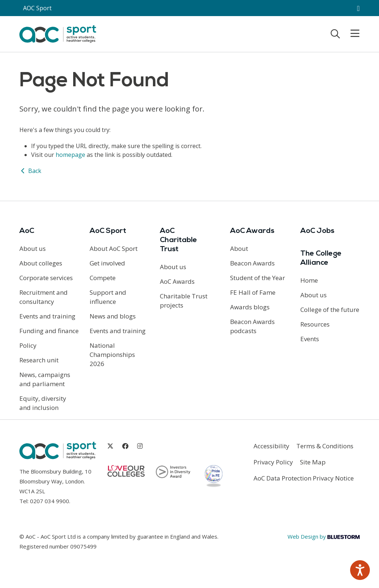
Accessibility (271, 446)
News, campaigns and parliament (45, 379)
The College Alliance (321, 258)
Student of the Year (258, 278)
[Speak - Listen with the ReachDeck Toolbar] (360, 570)
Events (310, 339)
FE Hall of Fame (253, 292)
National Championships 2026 (112, 355)
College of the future (330, 310)
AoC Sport (108, 231)
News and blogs (113, 316)
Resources (315, 324)
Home (309, 280)
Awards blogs (250, 307)
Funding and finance (49, 331)
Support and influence (108, 297)
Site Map (313, 462)
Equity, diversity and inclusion (43, 403)
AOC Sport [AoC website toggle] (37, 8)
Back (30, 171)
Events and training (47, 316)
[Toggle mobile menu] (350, 34)
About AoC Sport (114, 248)
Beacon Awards (252, 263)
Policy (28, 345)
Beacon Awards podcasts (252, 326)
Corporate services (46, 278)
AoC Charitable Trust (179, 240)
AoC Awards (177, 281)
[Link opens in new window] (110, 446)
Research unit (39, 360)
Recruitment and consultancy (44, 297)
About (239, 248)
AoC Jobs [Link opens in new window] (317, 231)
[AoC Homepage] (58, 33)
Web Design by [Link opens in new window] (324, 536)
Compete (103, 278)
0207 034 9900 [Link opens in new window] (50, 501)
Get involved (107, 263)
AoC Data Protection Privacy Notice (304, 478)
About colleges (41, 263)
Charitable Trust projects (184, 301)
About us (33, 248)
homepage (70, 155)
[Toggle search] (335, 34)
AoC (27, 231)
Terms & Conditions (325, 446)
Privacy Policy (273, 462)
